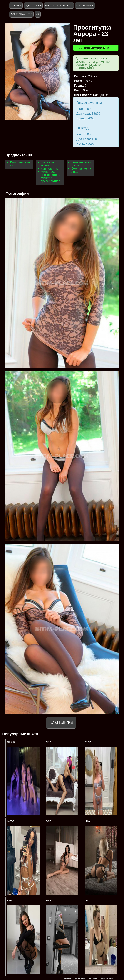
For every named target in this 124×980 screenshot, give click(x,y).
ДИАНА (49, 821)
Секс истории (85, 5)
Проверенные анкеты (59, 5)
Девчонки (11, 742)
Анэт (87, 900)
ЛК (38, 14)
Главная (16, 5)
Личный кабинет (108, 978)
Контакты (93, 978)
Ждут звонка (33, 5)
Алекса (87, 821)
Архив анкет (80, 978)
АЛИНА (49, 742)
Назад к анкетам (61, 723)
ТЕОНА (9, 900)
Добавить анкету (21, 14)
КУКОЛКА (11, 821)
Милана (88, 742)
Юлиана (49, 900)
